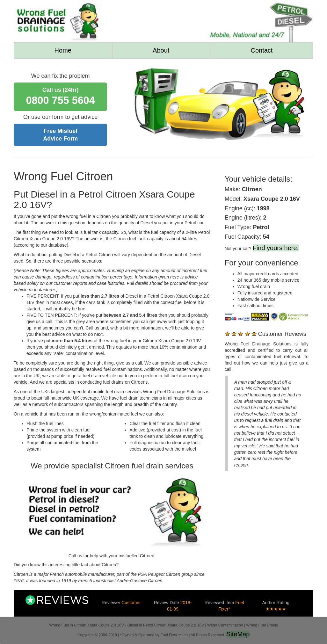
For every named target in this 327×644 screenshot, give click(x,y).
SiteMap (238, 634)
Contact (262, 50)
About (161, 50)
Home (63, 50)
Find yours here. (276, 248)
